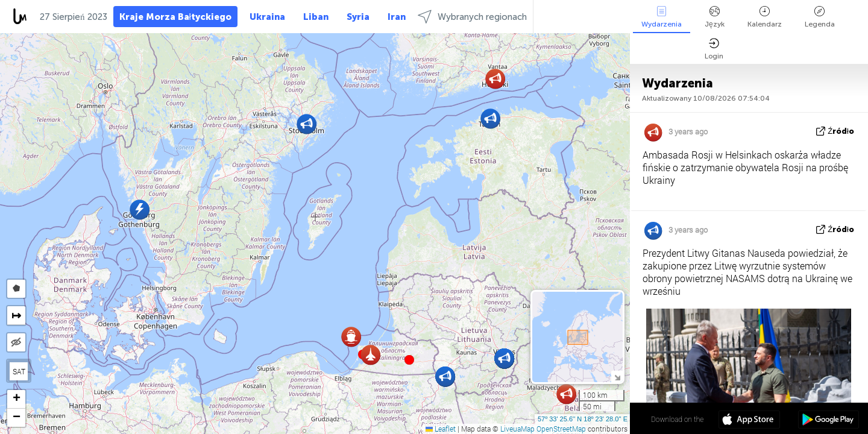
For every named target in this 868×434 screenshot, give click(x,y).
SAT (19, 371)
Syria (358, 17)
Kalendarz (765, 17)
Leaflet (441, 429)
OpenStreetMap (561, 429)
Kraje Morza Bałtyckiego (175, 17)
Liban (316, 17)
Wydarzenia (662, 17)
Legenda (820, 17)
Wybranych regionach (472, 17)
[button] (409, 360)
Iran (397, 17)
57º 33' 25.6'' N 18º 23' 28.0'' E (583, 419)
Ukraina (267, 17)
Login (714, 49)
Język (715, 17)
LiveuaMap (517, 429)
